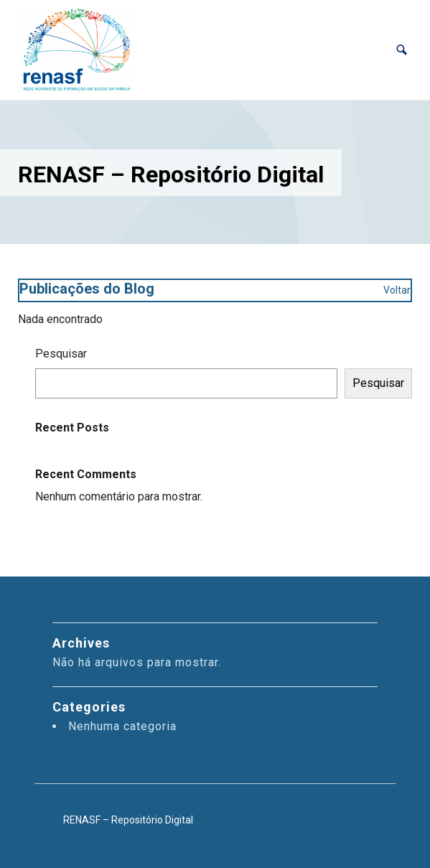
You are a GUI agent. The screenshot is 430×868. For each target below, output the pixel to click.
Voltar (397, 290)
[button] (402, 50)
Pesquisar (61, 354)
